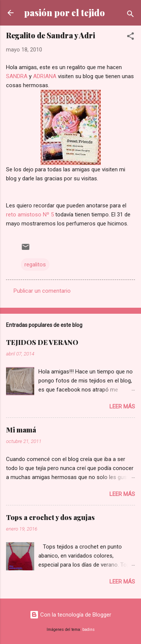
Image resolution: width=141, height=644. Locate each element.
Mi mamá (21, 430)
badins (89, 630)
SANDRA (17, 76)
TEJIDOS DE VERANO (42, 342)
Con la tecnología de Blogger (70, 615)
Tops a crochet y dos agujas (50, 517)
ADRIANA (45, 76)
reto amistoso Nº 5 (30, 215)
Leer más (122, 407)
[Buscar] (130, 15)
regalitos (35, 265)
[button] (130, 37)
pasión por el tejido (64, 13)
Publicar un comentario (42, 291)
